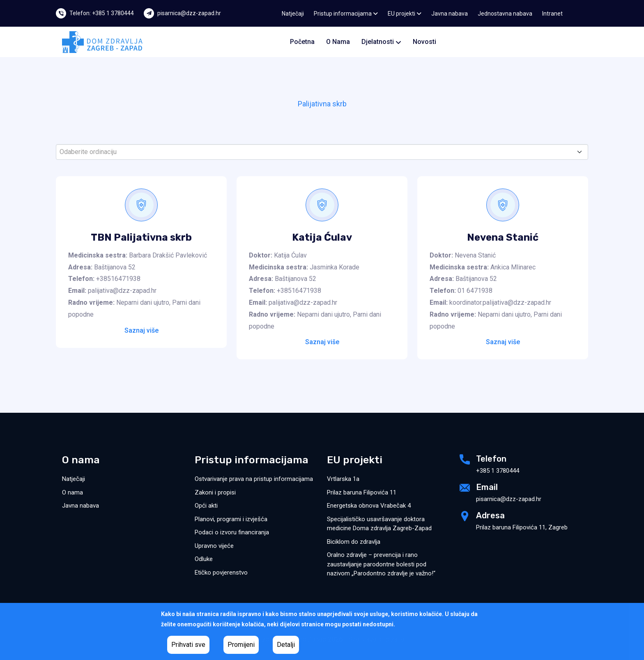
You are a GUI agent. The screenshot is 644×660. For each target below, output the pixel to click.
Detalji (286, 645)
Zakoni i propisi (215, 492)
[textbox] (319, 152)
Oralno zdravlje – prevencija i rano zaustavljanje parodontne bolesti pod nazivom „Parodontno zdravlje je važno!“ (381, 564)
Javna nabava (450, 14)
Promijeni (241, 645)
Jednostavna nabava (505, 14)
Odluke (204, 559)
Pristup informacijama (346, 14)
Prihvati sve (188, 645)
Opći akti (206, 506)
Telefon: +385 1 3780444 (102, 13)
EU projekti (405, 14)
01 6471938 (475, 291)
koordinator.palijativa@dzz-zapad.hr (500, 302)
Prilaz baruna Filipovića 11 (362, 492)
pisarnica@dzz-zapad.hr (189, 13)
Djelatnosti (381, 42)
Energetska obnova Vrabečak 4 (369, 506)
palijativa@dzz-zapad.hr (122, 291)
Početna (302, 42)
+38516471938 (118, 279)
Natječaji (293, 14)
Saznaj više (141, 330)
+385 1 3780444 (498, 471)
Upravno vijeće (214, 546)
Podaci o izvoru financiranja (232, 532)
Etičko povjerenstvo (221, 573)
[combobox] (322, 152)
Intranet (552, 14)
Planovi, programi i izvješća (231, 519)
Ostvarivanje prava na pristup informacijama (254, 479)
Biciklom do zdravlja (354, 542)
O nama (338, 42)
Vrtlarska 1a (343, 479)
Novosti (424, 42)
